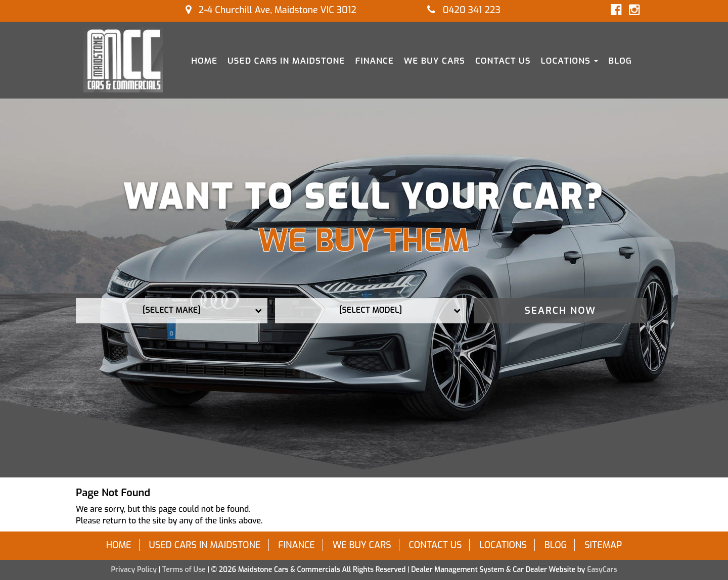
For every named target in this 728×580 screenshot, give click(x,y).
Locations (570, 61)
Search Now (560, 310)
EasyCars (602, 570)
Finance (374, 61)
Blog (620, 61)
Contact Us (503, 61)
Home (204, 61)
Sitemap (603, 545)
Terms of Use (185, 570)
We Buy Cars (435, 61)
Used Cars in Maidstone (286, 61)
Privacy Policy (134, 570)
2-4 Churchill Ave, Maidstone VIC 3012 (271, 10)
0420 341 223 (464, 10)
